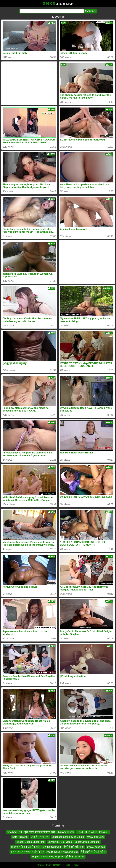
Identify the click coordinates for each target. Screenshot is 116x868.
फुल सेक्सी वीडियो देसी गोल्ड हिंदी (39, 832)
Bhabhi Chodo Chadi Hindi (31, 842)
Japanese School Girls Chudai (68, 837)
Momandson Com (52, 847)
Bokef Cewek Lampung (87, 842)
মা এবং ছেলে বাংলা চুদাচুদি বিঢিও (27, 852)
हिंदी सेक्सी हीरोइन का (74, 847)
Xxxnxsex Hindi (66, 832)
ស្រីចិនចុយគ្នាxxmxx (75, 857)
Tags (48, 865)
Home (40, 865)
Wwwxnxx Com (95, 837)
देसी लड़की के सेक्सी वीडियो (93, 852)
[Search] (52, 11)
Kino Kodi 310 (14, 832)
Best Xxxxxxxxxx (96, 847)
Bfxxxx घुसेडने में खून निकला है (25, 847)
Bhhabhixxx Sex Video (60, 842)
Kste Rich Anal (20, 837)
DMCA (57, 865)
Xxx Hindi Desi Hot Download (62, 852)
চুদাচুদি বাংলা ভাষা (40, 837)
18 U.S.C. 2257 (71, 865)
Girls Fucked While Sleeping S (93, 832)
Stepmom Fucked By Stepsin (47, 857)
